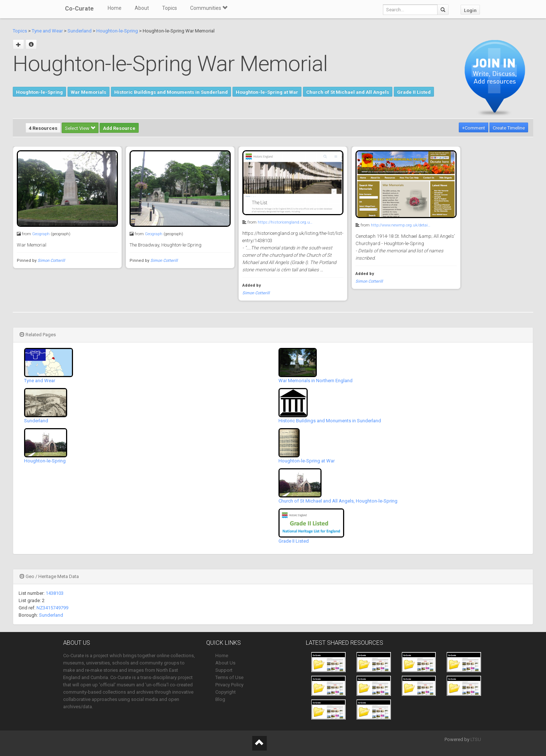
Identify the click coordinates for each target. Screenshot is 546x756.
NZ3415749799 (52, 608)
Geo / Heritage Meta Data (49, 576)
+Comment (474, 128)
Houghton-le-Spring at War (267, 92)
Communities (209, 8)
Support (224, 670)
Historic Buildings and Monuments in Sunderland (171, 92)
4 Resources (43, 128)
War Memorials (89, 92)
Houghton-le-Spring (117, 31)
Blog (220, 699)
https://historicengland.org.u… (285, 222)
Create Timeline (509, 128)
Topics (170, 8)
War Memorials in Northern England (316, 381)
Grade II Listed (414, 92)
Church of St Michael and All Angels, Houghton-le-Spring (338, 501)
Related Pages (38, 335)
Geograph (41, 234)
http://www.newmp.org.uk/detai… (401, 225)
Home (115, 8)
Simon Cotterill (51, 261)
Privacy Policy (229, 685)
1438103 (55, 593)
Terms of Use (229, 677)
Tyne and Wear (47, 31)
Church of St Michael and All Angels (348, 92)
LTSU (476, 739)
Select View (80, 128)
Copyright (226, 692)
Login (470, 10)
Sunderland (80, 31)
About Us (225, 663)
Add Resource (119, 128)
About (142, 8)
